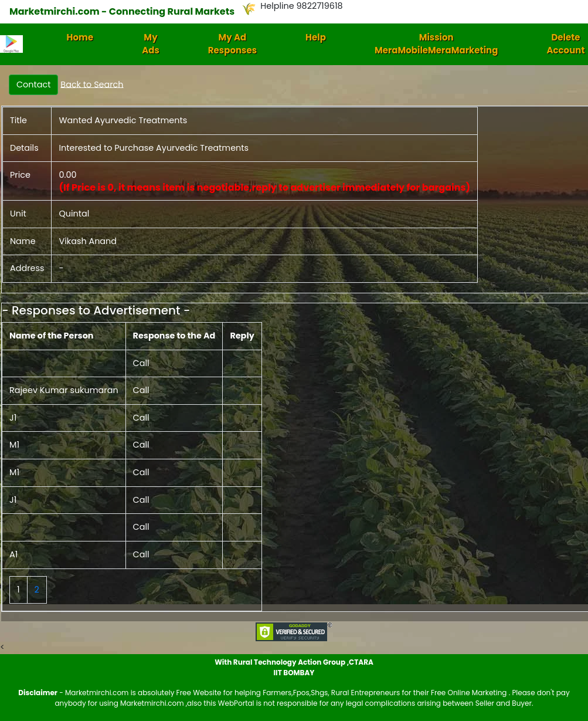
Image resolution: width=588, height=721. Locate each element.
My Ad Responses (232, 44)
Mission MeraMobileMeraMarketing (436, 44)
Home (80, 37)
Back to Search (92, 84)
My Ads (151, 44)
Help (316, 37)
